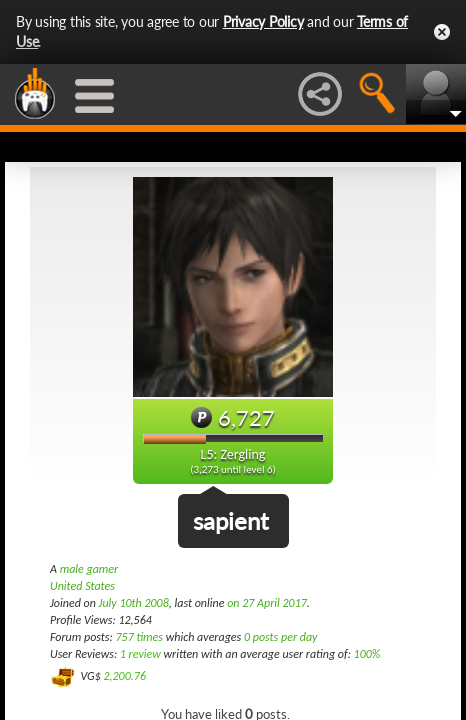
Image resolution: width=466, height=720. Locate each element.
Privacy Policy (263, 21)
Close (442, 32)
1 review (140, 654)
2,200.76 (124, 675)
